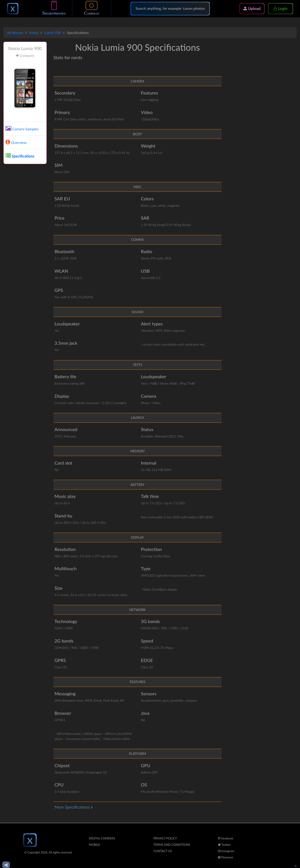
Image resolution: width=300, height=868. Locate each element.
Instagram (226, 851)
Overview (16, 142)
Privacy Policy (165, 838)
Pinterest (226, 857)
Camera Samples (22, 129)
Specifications (20, 156)
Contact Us (163, 851)
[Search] (170, 9)
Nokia (34, 33)
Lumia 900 (53, 33)
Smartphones (54, 9)
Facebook (226, 838)
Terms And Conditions (172, 845)
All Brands (15, 33)
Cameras (92, 9)
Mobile (94, 845)
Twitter (224, 845)
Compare (25, 55)
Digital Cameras (102, 838)
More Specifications (74, 807)
